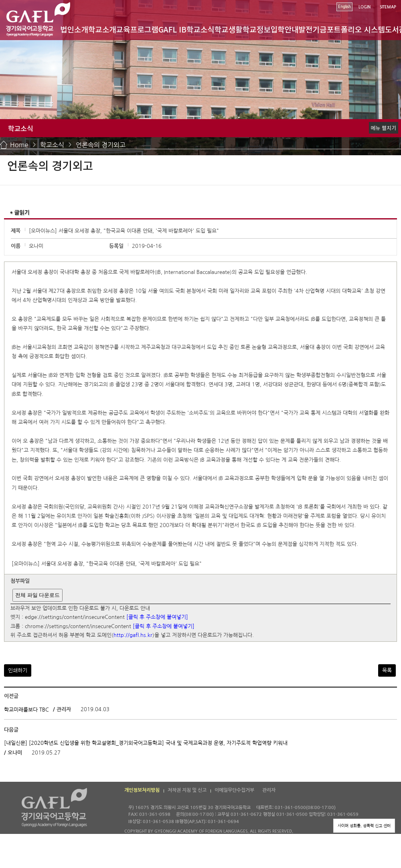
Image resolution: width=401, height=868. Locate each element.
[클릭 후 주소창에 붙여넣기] (157, 618)
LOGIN (365, 7)
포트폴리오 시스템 (356, 29)
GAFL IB (172, 29)
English (344, 7)
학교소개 (102, 29)
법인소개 (74, 29)
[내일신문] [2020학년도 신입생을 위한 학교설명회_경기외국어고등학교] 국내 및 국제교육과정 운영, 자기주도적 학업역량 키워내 (146, 743)
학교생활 (229, 29)
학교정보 (257, 29)
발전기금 (313, 29)
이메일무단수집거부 (234, 790)
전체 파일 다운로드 (37, 595)
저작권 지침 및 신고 (187, 790)
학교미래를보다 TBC (26, 710)
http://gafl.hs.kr (133, 636)
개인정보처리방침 (142, 790)
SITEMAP (388, 7)
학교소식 (200, 29)
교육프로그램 (137, 29)
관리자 (269, 790)
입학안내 (285, 29)
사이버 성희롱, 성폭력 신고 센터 (364, 825)
